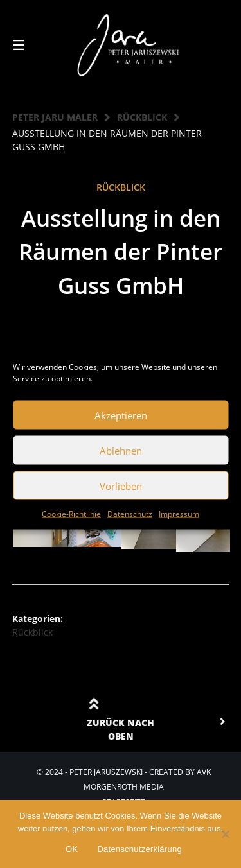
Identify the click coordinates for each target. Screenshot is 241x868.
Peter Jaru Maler (55, 117)
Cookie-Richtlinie (71, 514)
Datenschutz (130, 514)
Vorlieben (121, 485)
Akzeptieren (121, 415)
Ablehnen (121, 450)
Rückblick (142, 117)
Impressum (179, 514)
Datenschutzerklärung (139, 849)
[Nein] (225, 834)
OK (72, 849)
